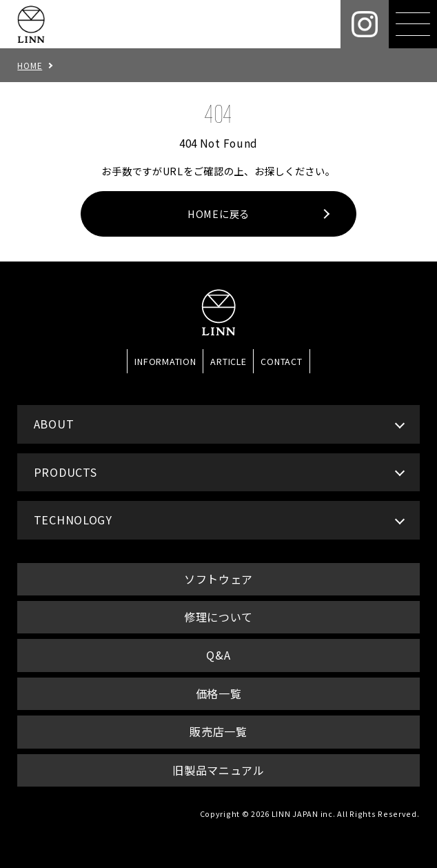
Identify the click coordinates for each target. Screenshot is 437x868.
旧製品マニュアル (218, 770)
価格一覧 (219, 693)
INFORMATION (165, 361)
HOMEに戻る (218, 214)
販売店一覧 (218, 731)
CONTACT (281, 361)
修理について (218, 617)
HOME (30, 65)
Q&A (218, 655)
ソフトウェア (218, 579)
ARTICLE (228, 361)
